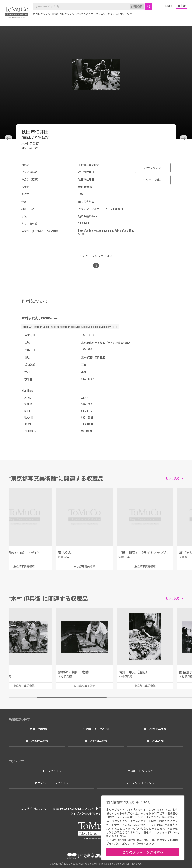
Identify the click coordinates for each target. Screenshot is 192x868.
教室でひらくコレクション (91, 14)
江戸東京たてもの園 (96, 729)
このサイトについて (34, 809)
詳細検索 (137, 7)
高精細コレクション (63, 14)
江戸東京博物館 (37, 729)
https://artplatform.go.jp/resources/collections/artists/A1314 (84, 327)
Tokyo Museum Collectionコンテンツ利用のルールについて (89, 809)
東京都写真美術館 (155, 729)
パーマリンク (153, 168)
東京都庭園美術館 (96, 741)
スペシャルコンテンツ (120, 14)
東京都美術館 (155, 741)
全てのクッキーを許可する (143, 852)
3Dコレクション (42, 14)
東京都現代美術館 (37, 741)
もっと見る (173, 478)
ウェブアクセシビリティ (86, 814)
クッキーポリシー (167, 832)
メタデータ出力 (153, 180)
